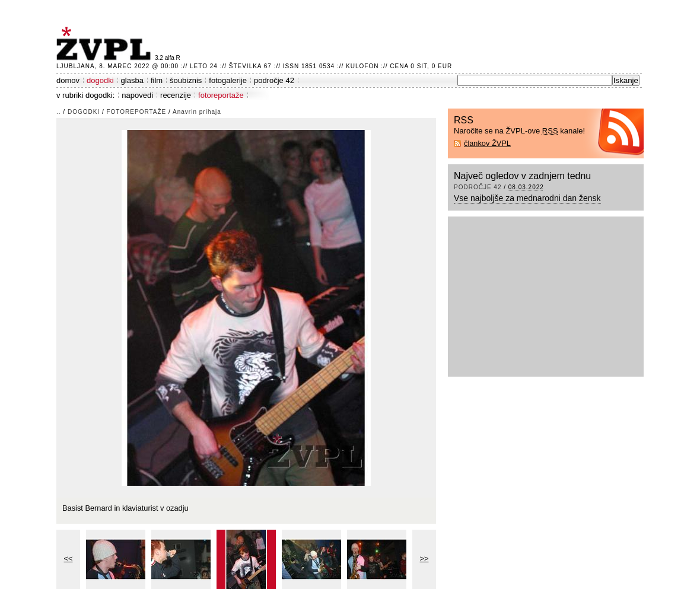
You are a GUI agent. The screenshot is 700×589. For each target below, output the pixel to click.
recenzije (176, 95)
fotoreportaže (221, 95)
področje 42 (274, 80)
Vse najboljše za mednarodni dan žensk (527, 198)
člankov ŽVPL (487, 143)
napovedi (137, 95)
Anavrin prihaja (197, 112)
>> (424, 558)
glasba (132, 80)
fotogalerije (228, 80)
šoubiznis (186, 80)
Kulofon (362, 66)
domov (68, 80)
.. (59, 112)
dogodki (100, 80)
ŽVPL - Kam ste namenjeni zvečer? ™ (106, 44)
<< (69, 558)
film (157, 80)
